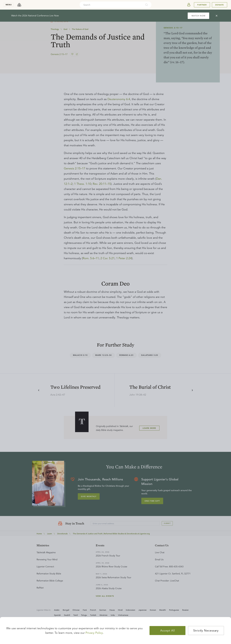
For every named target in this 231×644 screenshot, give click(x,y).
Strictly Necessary (206, 631)
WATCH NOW (198, 16)
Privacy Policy (94, 633)
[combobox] (111, 5)
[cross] (217, 16)
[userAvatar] (189, 5)
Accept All (168, 631)
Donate (220, 5)
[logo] (19, 5)
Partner (202, 5)
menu (9, 5)
